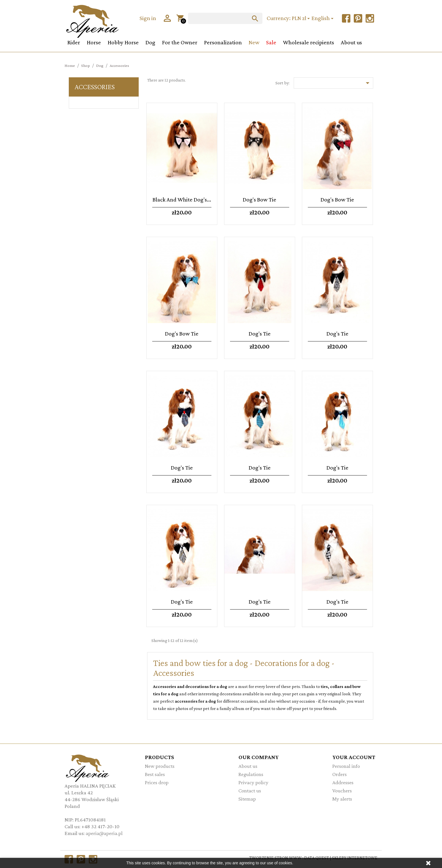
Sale (271, 42)
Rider (74, 42)
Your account (354, 757)
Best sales (155, 774)
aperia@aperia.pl (104, 833)
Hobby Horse (123, 42)
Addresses (343, 782)
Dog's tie (260, 333)
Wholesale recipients (309, 42)
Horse (94, 42)
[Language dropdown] (323, 18)
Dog (150, 42)
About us (351, 42)
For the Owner (180, 42)
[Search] (225, 18)
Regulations (251, 774)
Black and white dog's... (182, 199)
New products (160, 766)
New (254, 42)
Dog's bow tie (259, 199)
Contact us (250, 791)
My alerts (342, 799)
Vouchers (342, 791)
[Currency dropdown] (302, 18)
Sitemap (247, 799)
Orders (340, 774)
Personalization (223, 42)
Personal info (346, 766)
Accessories (95, 87)
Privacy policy (253, 782)
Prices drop (157, 782)
